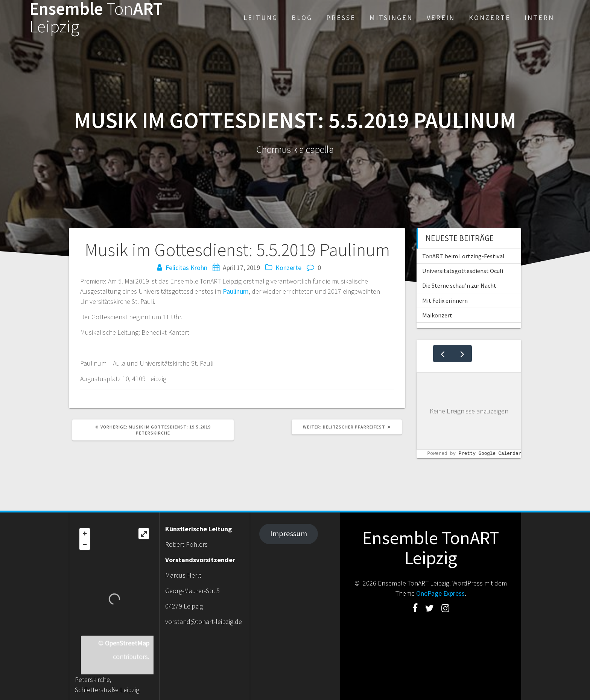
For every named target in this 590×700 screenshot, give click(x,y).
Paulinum (236, 291)
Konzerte (490, 18)
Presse (341, 18)
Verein (441, 18)
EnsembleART (96, 18)
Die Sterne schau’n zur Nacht (459, 285)
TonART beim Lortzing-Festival (463, 256)
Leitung (261, 18)
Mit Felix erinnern (445, 300)
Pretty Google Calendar (490, 454)
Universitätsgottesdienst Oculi (463, 271)
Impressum (289, 534)
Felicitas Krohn (186, 268)
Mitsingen (391, 18)
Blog (302, 18)
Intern (539, 18)
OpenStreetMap (127, 643)
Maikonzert (437, 315)
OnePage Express (440, 593)
